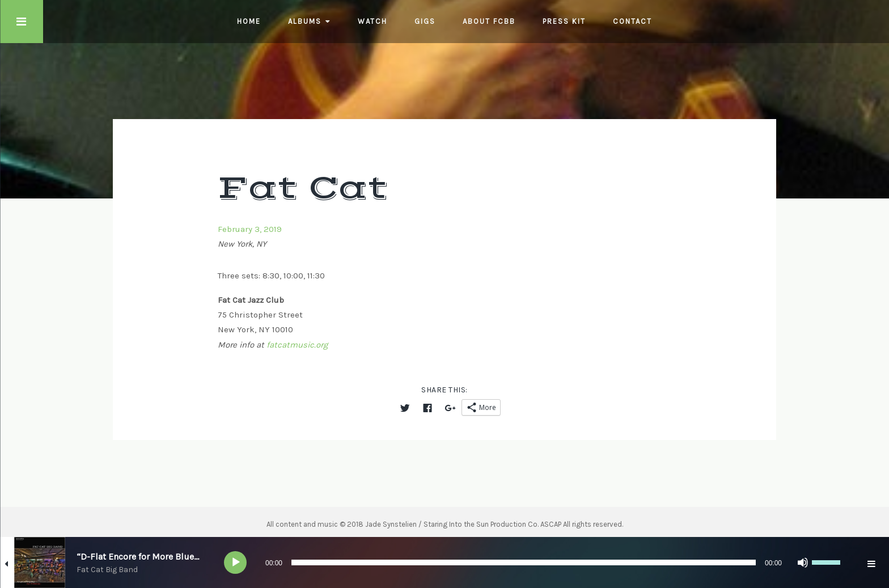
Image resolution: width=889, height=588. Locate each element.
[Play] (236, 562)
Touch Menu (22, 22)
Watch (372, 21)
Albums (305, 21)
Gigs (425, 21)
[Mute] (803, 562)
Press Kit (564, 21)
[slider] (524, 562)
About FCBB (489, 21)
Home (249, 21)
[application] (535, 562)
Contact (632, 21)
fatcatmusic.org (297, 345)
